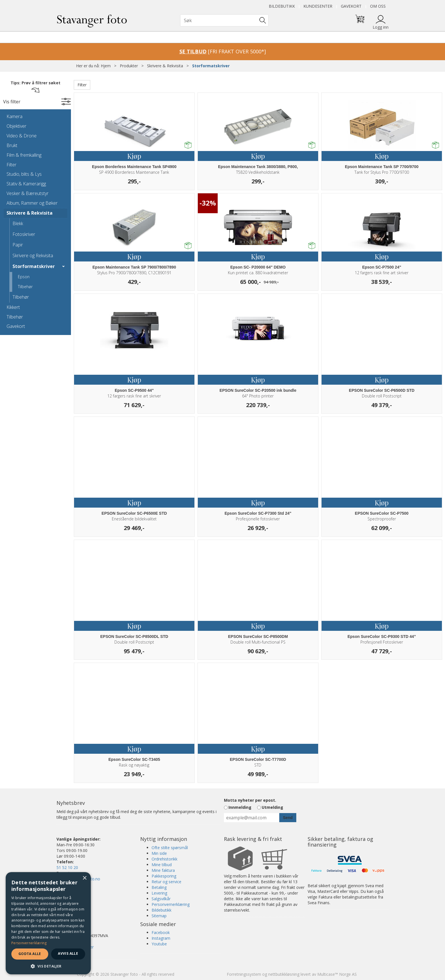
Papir (18, 245)
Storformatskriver (211, 66)
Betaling (159, 887)
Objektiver (16, 126)
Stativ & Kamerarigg (26, 184)
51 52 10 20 (67, 867)
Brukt (12, 145)
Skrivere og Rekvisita (33, 256)
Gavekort (351, 6)
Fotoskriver (24, 234)
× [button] (84, 878)
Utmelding (272, 807)
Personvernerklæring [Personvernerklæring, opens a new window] (29, 943)
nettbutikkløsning (284, 974)
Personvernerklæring (171, 904)
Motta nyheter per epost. (250, 800)
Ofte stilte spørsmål (170, 848)
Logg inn (381, 27)
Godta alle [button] (30, 954)
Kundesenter (318, 6)
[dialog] (48, 923)
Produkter (129, 66)
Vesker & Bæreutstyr (28, 193)
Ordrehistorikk (164, 859)
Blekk (18, 223)
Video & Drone (22, 136)
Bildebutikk (282, 6)
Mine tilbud (162, 865)
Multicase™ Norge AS (337, 974)
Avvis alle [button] (68, 953)
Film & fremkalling (24, 155)
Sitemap (159, 916)
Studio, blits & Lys (24, 174)
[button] (48, 966)
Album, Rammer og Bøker (32, 203)
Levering (159, 893)
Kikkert (13, 307)
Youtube (159, 944)
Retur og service (166, 882)
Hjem (106, 66)
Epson (24, 277)
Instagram (161, 938)
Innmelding (240, 807)
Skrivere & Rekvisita (165, 66)
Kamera (14, 116)
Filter (11, 165)
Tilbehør (25, 287)
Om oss (378, 6)
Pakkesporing (164, 876)
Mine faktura (163, 870)
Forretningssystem (244, 974)
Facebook (161, 932)
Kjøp (134, 156)
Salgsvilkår (161, 899)
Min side (159, 853)
